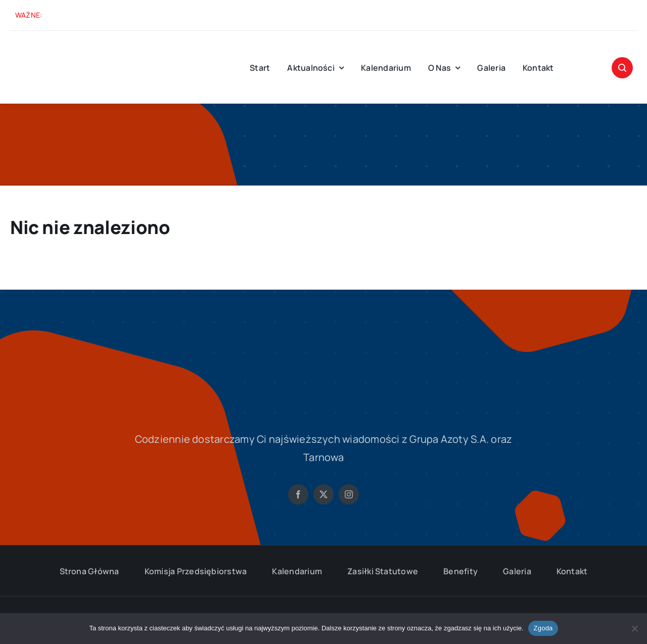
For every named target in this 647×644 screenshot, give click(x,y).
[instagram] (349, 494)
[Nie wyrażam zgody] (634, 628)
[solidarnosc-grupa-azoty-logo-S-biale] (323, 334)
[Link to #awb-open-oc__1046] (622, 68)
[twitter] (323, 494)
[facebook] (298, 494)
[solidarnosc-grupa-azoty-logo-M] (51, 45)
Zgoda (543, 628)
